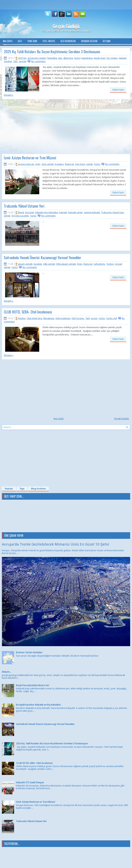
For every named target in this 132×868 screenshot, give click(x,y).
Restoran (69, 164)
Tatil (15, 61)
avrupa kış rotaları (37, 58)
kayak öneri (100, 58)
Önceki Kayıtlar (122, 419)
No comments (38, 61)
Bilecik (21, 213)
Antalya (22, 318)
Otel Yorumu (78, 318)
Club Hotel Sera (34, 318)
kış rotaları (112, 58)
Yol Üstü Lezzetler (20, 216)
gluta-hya (68, 58)
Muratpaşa (49, 318)
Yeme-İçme (32, 41)
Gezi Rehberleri (68, 41)
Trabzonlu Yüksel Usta (112, 213)
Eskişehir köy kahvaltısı (47, 213)
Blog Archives (38, 489)
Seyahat (8, 61)
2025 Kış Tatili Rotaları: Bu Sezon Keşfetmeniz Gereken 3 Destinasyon (52, 52)
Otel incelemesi (63, 318)
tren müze (80, 164)
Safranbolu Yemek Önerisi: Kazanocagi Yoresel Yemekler (43, 258)
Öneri (80, 264)
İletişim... (7, 672)
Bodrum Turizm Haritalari (29, 652)
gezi (60, 58)
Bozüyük (30, 213)
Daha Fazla (118, 90)
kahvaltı (63, 213)
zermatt (22, 61)
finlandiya (52, 58)
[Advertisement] (33, 128)
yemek (90, 164)
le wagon (59, 164)
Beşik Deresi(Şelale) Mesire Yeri (33, 685)
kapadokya (87, 58)
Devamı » (9, 95)
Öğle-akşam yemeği (66, 264)
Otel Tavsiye (49, 41)
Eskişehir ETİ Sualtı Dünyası (30, 782)
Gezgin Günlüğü (66, 26)
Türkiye (110, 264)
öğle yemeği (49, 264)
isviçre (77, 58)
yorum (94, 318)
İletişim (107, 41)
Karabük (38, 264)
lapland (123, 58)
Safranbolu (99, 264)
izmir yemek (47, 164)
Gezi (20, 41)
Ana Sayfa (8, 41)
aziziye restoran (26, 164)
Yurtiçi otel (112, 318)
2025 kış (22, 58)
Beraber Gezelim (89, 41)
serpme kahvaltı (92, 213)
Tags (22, 489)
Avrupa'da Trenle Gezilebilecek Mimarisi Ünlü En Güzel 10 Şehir (56, 544)
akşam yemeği (25, 264)
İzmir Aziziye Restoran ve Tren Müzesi (30, 158)
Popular (9, 489)
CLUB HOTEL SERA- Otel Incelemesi (28, 312)
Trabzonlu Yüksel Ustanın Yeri (24, 206)
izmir (38, 164)
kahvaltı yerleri (76, 213)
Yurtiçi (97, 164)
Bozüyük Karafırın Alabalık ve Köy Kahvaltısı (38, 705)
